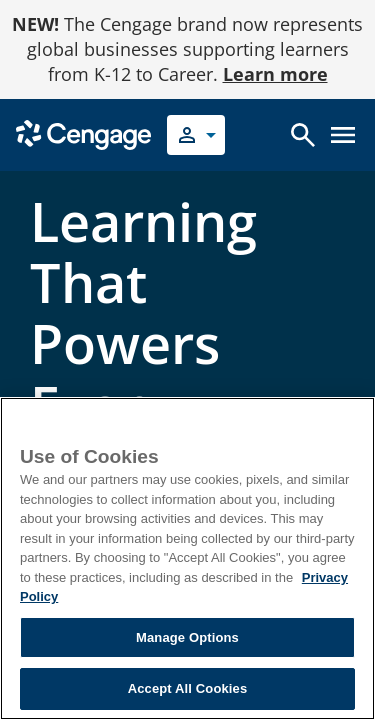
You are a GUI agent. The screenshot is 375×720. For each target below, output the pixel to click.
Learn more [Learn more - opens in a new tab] (275, 74)
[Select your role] (196, 135)
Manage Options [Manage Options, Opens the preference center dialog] (187, 637)
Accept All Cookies (188, 688)
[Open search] (303, 135)
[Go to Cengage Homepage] (83, 133)
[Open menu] (343, 135)
